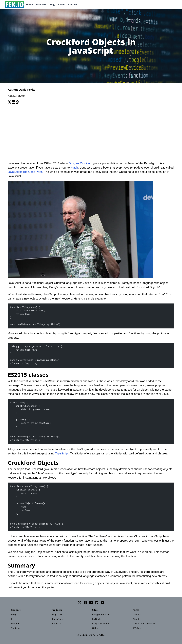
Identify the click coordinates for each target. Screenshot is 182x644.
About (61, 5)
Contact (73, 5)
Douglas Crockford (81, 163)
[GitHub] (97, 603)
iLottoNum (57, 619)
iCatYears (57, 624)
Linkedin (16, 624)
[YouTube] (102, 603)
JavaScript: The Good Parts (25, 172)
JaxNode (97, 619)
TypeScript (62, 453)
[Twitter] (80, 603)
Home (29, 5)
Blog (52, 5)
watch (74, 168)
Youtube (16, 628)
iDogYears (57, 614)
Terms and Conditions (144, 624)
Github (96, 628)
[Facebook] (85, 603)
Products (41, 5)
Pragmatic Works (101, 624)
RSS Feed (137, 628)
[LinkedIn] (91, 603)
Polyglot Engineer (101, 614)
